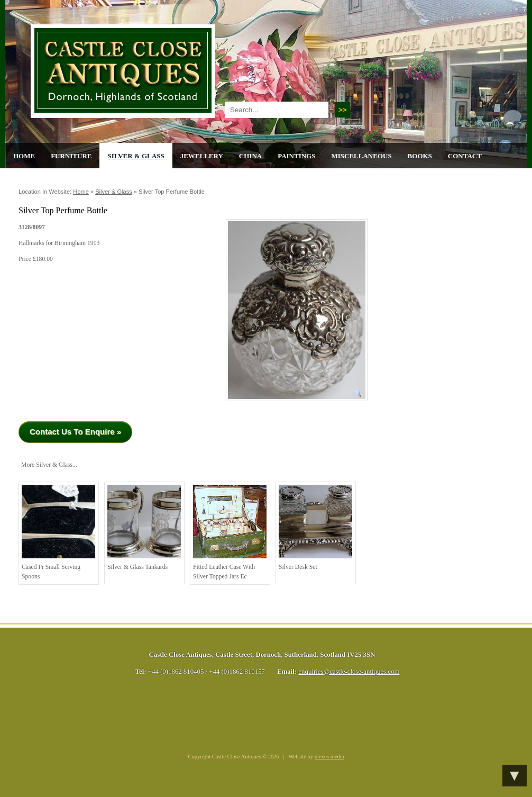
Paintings (296, 156)
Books (420, 156)
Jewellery (202, 156)
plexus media (329, 757)
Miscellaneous (361, 156)
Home (24, 156)
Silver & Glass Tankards (144, 528)
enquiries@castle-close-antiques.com (349, 672)
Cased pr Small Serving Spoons (58, 532)
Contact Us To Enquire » (75, 432)
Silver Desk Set (315, 528)
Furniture (71, 156)
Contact (465, 156)
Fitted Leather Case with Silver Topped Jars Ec (230, 532)
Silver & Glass (136, 156)
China (250, 156)
